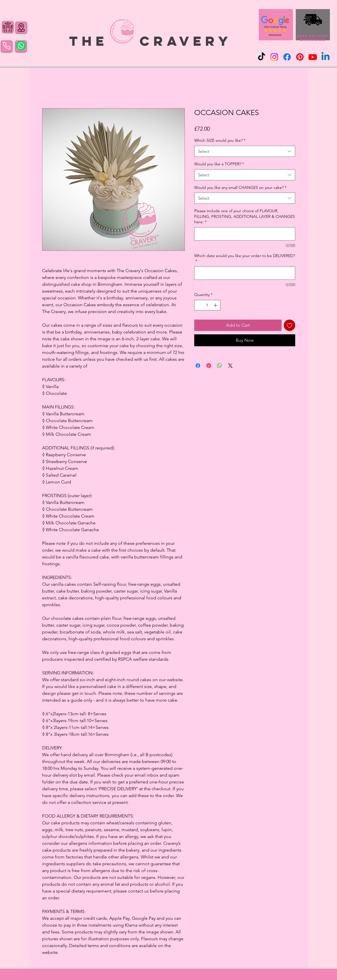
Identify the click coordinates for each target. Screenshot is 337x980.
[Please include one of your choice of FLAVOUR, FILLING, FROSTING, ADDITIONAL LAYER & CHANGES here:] (245, 234)
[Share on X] (230, 366)
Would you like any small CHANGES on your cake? (240, 187)
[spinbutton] (207, 305)
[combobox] (245, 151)
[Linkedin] (325, 57)
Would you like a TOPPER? (219, 164)
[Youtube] (313, 57)
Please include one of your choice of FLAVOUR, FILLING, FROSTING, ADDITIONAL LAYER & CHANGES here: (245, 216)
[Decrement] (199, 305)
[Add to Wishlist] (290, 325)
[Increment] (216, 305)
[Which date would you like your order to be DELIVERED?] (245, 273)
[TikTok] (261, 57)
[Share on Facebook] (198, 366)
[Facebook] (287, 57)
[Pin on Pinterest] (209, 366)
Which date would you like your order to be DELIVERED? (245, 258)
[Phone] (7, 46)
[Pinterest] (300, 57)
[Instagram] (274, 57)
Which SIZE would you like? (220, 140)
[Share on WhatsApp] (220, 366)
